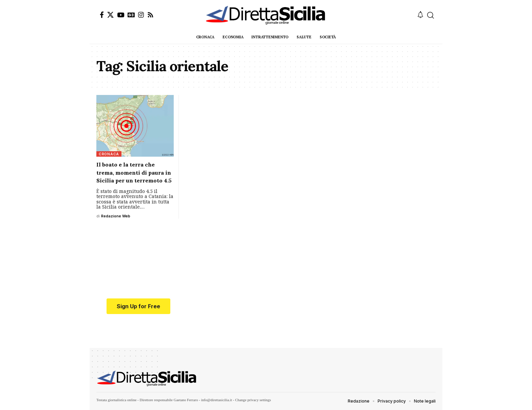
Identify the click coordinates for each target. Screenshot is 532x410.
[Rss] (150, 15)
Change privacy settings (253, 400)
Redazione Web (116, 216)
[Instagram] (141, 15)
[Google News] (131, 15)
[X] (110, 15)
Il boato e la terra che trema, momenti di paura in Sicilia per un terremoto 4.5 (134, 172)
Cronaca (109, 154)
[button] (431, 15)
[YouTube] (121, 15)
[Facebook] (102, 15)
